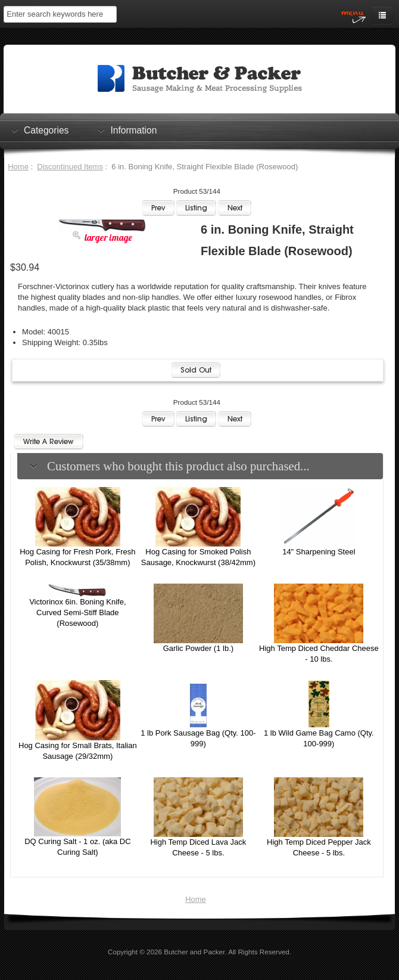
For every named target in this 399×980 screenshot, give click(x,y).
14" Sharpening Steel (319, 552)
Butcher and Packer (194, 952)
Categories (46, 130)
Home (18, 167)
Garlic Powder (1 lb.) (198, 648)
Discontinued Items (70, 167)
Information (133, 130)
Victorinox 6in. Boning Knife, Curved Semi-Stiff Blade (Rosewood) (77, 612)
